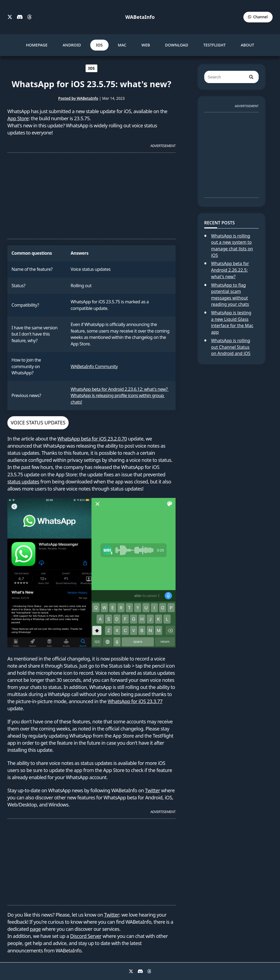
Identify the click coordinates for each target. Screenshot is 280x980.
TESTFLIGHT (214, 45)
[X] (10, 17)
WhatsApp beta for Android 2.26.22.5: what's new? (230, 270)
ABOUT (247, 45)
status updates (23, 482)
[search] (251, 77)
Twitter (152, 790)
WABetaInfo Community (94, 366)
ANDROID (72, 45)
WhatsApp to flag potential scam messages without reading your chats (230, 295)
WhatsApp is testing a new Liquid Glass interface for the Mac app (232, 322)
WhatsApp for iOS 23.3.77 (135, 701)
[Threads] (30, 17)
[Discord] (20, 17)
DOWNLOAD (177, 45)
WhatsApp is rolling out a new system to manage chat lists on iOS (232, 246)
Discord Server (86, 936)
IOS (99, 45)
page (35, 929)
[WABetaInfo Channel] (258, 17)
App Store (18, 118)
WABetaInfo (140, 17)
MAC (122, 45)
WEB (146, 45)
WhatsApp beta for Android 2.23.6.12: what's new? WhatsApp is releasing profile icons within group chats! (119, 396)
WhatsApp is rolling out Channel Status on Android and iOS (231, 347)
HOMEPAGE (37, 45)
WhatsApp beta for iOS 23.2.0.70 (92, 439)
